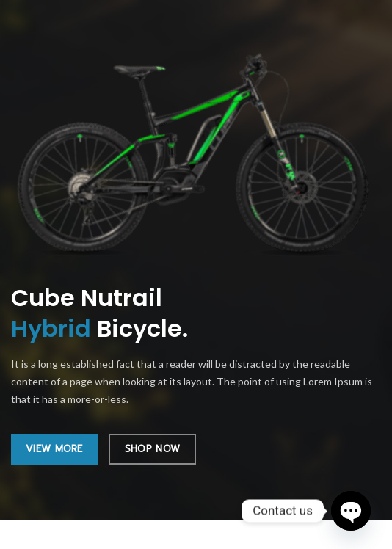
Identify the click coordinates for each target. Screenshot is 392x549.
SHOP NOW (152, 449)
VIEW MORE (54, 449)
